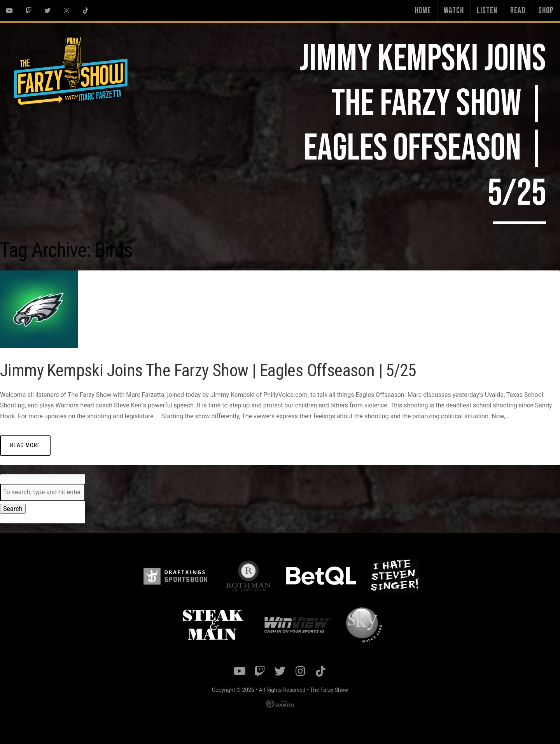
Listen (487, 11)
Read (518, 11)
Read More (25, 445)
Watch (454, 11)
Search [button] (13, 508)
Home (423, 11)
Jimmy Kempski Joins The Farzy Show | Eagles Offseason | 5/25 (212, 370)
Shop (546, 11)
